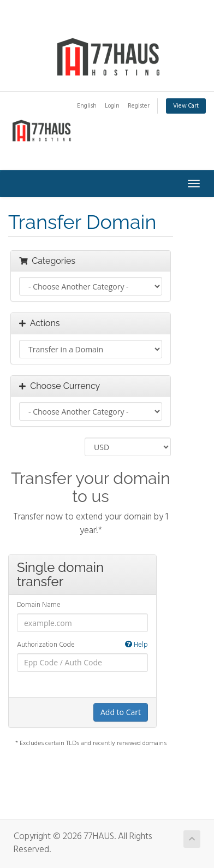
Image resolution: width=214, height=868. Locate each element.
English (87, 106)
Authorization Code (82, 645)
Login (112, 106)
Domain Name (39, 606)
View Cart (186, 106)
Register (139, 106)
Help (136, 645)
